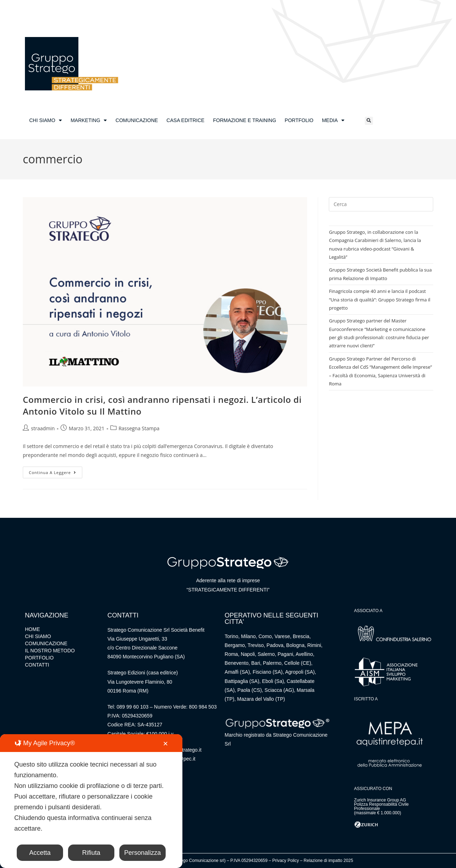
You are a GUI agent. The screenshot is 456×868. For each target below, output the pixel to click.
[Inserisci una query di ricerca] (381, 204)
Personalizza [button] (142, 853)
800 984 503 (203, 707)
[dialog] (91, 801)
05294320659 (137, 716)
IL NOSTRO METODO (50, 651)
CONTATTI (37, 665)
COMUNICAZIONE (137, 120)
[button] (369, 121)
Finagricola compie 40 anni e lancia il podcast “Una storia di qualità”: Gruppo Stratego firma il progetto (379, 299)
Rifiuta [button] (91, 853)
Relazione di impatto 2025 (328, 861)
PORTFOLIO (299, 120)
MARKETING (89, 120)
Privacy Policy (286, 861)
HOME (32, 629)
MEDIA (333, 120)
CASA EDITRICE (185, 120)
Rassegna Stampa (139, 428)
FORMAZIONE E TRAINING (245, 120)
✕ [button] (165, 744)
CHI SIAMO (46, 120)
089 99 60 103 (133, 707)
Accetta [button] (40, 853)
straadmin (43, 428)
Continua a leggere (56, 471)
